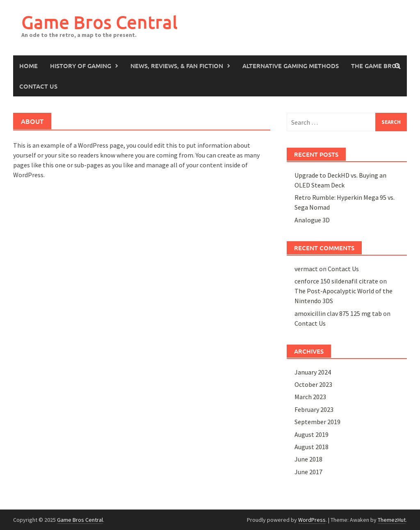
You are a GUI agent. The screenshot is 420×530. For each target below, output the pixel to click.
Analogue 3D (312, 220)
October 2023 (313, 384)
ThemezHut (392, 520)
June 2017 (308, 472)
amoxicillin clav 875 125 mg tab (338, 313)
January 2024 (313, 372)
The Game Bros (375, 66)
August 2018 (312, 447)
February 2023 (314, 409)
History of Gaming (81, 66)
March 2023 (310, 397)
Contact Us (38, 86)
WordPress (312, 520)
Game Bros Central (99, 22)
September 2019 (317, 422)
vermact (306, 269)
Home (29, 66)
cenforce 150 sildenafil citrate (336, 281)
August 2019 (312, 434)
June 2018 (308, 459)
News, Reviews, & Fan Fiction (177, 66)
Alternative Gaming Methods (291, 66)
